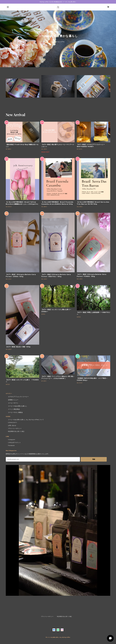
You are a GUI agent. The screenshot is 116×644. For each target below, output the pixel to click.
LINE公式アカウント (14, 443)
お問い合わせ (12, 425)
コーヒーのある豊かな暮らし (18, 406)
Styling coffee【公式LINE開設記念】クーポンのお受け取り (58, 2)
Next (111, 39)
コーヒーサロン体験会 (15, 412)
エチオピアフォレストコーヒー (18, 397)
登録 (94, 459)
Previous (5, 39)
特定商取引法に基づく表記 (16, 431)
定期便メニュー (13, 400)
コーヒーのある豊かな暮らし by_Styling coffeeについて (26, 420)
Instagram (12, 440)
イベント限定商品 (14, 409)
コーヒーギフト (13, 403)
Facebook (11, 445)
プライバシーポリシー (15, 428)
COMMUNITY (13, 423)
